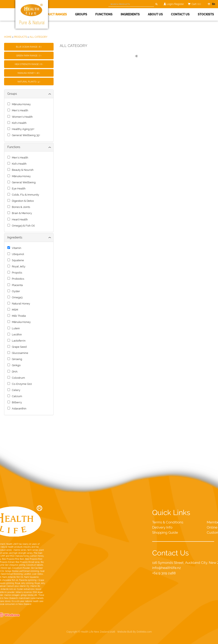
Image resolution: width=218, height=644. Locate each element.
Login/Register (175, 4)
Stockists (206, 14)
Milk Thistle (18, 316)
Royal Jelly (18, 266)
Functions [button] (104, 14)
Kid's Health (19, 123)
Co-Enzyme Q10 (21, 384)
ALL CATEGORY (38, 37)
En (213, 4)
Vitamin (16, 248)
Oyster (15, 291)
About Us (155, 14)
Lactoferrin (18, 341)
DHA (14, 372)
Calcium (16, 396)
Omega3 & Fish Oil (23, 226)
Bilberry (16, 402)
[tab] (29, 94)
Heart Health (19, 219)
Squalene (17, 260)
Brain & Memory (21, 213)
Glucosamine (19, 353)
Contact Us (180, 14)
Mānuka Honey (21, 104)
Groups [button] (81, 14)
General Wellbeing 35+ (25, 135)
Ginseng (16, 359)
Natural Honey (20, 304)
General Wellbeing (23, 182)
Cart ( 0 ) (196, 4)
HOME (8, 37)
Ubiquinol (17, 254)
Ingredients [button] (130, 14)
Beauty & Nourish (22, 170)
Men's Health (19, 110)
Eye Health (18, 189)
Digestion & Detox (22, 201)
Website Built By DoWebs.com (134, 619)
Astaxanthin (19, 409)
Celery (15, 390)
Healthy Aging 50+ (22, 129)
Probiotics (17, 279)
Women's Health (22, 117)
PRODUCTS (20, 37)
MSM (14, 310)
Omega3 (17, 297)
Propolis (16, 273)
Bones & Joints (20, 207)
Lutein (15, 328)
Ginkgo (16, 365)
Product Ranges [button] (54, 14)
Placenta (17, 285)
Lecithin (16, 335)
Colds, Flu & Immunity (25, 195)
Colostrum (18, 378)
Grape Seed (19, 347)
